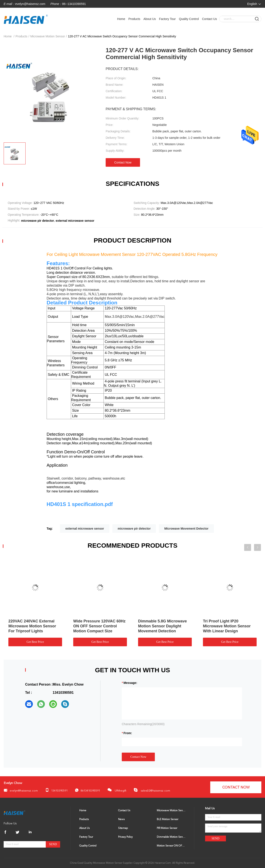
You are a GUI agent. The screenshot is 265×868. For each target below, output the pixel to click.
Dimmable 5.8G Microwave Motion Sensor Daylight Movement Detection (162, 626)
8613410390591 (88, 790)
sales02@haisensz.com (152, 790)
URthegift (117, 790)
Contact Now (123, 162)
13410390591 (56, 790)
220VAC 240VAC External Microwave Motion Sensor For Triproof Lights (32, 626)
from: (128, 733)
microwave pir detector (134, 529)
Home (121, 19)
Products (134, 19)
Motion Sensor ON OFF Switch (171, 846)
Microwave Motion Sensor (48, 36)
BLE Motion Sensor (168, 819)
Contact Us (209, 19)
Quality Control (189, 19)
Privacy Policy (125, 837)
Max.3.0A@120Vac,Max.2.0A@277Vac (134, 317)
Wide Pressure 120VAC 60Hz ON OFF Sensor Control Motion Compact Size (99, 626)
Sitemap (123, 828)
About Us (150, 19)
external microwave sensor (85, 529)
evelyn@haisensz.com (30, 4)
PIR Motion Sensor (167, 828)
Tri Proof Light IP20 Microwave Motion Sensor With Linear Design (227, 626)
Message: (130, 683)
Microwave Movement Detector (186, 529)
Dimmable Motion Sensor (171, 837)
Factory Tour (168, 19)
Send (53, 844)
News (121, 819)
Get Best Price (35, 642)
